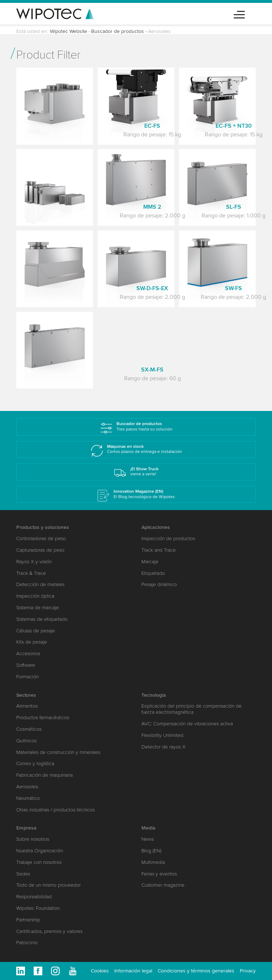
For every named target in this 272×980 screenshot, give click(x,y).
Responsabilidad (34, 897)
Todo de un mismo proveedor (48, 885)
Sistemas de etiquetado (42, 619)
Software (26, 665)
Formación (27, 677)
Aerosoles (27, 787)
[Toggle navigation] (239, 14)
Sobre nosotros (33, 839)
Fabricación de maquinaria (44, 775)
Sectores (26, 695)
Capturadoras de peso (40, 550)
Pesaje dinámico (159, 584)
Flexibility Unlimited (162, 735)
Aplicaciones (156, 527)
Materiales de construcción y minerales (58, 752)
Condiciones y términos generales (196, 971)
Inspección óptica (35, 596)
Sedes (23, 874)
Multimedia (153, 862)
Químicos (26, 741)
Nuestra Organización (40, 851)
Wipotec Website (69, 31)
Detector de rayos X (163, 747)
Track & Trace (31, 573)
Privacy (248, 971)
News (148, 839)
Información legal (133, 971)
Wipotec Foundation (38, 908)
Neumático (28, 798)
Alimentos (27, 706)
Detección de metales (40, 584)
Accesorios (28, 654)
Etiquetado (153, 573)
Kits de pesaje (32, 642)
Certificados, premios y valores (49, 931)
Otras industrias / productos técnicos (56, 810)
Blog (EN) (151, 851)
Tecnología (154, 695)
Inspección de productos (168, 538)
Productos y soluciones (43, 527)
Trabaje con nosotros (39, 862)
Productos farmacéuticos (43, 718)
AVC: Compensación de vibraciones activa (187, 724)
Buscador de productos (118, 31)
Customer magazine (163, 885)
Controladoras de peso (41, 538)
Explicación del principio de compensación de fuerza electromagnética (192, 709)
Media (148, 828)
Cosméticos (29, 729)
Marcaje (150, 562)
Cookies (100, 971)
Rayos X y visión (34, 562)
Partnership (28, 920)
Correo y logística (35, 763)
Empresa (26, 828)
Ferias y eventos (159, 874)
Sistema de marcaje (38, 608)
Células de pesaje (36, 631)
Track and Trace (159, 550)
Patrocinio (27, 943)
